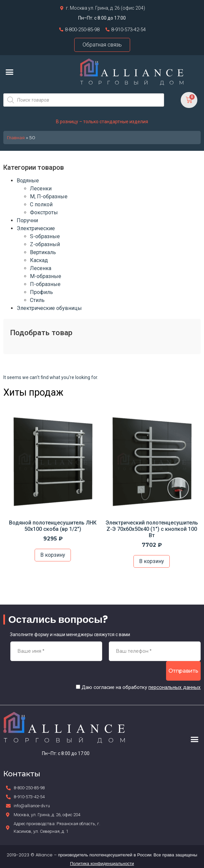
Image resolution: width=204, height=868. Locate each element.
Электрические (36, 228)
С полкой (41, 204)
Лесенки (41, 189)
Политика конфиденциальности (102, 864)
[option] (53, 488)
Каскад (39, 260)
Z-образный (45, 244)
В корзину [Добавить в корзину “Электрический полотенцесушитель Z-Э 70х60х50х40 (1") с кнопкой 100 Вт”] (152, 561)
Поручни (27, 220)
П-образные (45, 284)
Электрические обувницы (49, 308)
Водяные (28, 181)
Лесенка (41, 268)
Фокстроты (44, 212)
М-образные (46, 276)
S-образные (45, 236)
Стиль (37, 300)
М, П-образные (49, 196)
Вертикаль (43, 252)
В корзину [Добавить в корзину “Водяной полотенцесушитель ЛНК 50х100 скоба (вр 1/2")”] (53, 555)
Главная (16, 138)
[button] (10, 72)
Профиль (41, 292)
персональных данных (175, 687)
